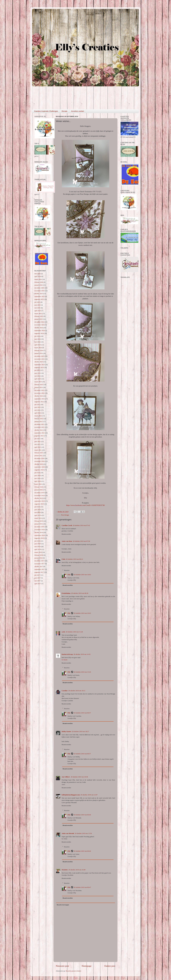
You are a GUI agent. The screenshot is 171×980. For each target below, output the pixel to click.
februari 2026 (39, 282)
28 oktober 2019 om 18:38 (79, 777)
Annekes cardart (77, 111)
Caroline (65, 691)
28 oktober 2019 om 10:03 (82, 575)
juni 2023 (37, 373)
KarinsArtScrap (67, 654)
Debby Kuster (66, 731)
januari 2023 (38, 387)
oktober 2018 (39, 532)
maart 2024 (38, 348)
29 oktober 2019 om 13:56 (83, 833)
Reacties (67, 570)
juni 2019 (37, 510)
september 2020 (40, 467)
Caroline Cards (67, 525)
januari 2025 (38, 319)
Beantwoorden (66, 534)
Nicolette (65, 870)
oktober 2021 (39, 430)
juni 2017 (37, 578)
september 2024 (40, 330)
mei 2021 (37, 444)
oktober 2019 (39, 498)
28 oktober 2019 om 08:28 (80, 593)
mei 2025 (37, 308)
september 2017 (40, 569)
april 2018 (38, 549)
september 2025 (40, 296)
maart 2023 (38, 382)
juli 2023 (37, 370)
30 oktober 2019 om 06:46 (82, 815)
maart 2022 (38, 416)
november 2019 (39, 495)
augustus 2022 (39, 402)
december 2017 (39, 561)
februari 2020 (39, 487)
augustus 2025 (39, 299)
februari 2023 (39, 385)
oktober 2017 (39, 566)
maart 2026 (38, 279)
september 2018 (40, 535)
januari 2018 (38, 558)
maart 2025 (38, 314)
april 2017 (38, 584)
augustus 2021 (39, 436)
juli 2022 (37, 404)
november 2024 (39, 325)
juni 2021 (37, 441)
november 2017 (39, 564)
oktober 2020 (39, 464)
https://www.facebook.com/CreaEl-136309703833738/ (85, 505)
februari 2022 (39, 419)
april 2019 (38, 515)
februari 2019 (39, 521)
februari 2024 (39, 350)
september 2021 (40, 433)
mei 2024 (37, 342)
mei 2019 (37, 512)
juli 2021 (37, 439)
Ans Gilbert (66, 777)
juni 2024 (37, 339)
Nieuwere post (62, 966)
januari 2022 (38, 421)
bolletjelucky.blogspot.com (71, 795)
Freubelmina (66, 593)
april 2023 (38, 379)
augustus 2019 (39, 504)
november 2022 (39, 393)
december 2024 (39, 322)
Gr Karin (64, 660)
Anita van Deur (67, 541)
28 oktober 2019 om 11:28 (74, 632)
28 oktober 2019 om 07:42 (81, 525)
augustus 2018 (39, 538)
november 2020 (39, 461)
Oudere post (110, 966)
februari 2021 (39, 453)
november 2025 (39, 291)
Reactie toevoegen (63, 905)
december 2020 (39, 458)
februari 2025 (39, 316)
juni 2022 (37, 407)
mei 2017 (37, 581)
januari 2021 (38, 456)
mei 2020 (37, 478)
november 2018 (39, 530)
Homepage (87, 966)
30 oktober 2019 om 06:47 (82, 887)
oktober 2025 (39, 294)
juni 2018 (37, 544)
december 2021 (39, 424)
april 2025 (38, 311)
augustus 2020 (39, 470)
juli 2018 (37, 541)
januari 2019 (38, 524)
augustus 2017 (39, 572)
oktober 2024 (39, 328)
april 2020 (38, 481)
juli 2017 (37, 575)
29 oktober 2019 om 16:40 (77, 870)
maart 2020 (38, 484)
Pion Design (65, 515)
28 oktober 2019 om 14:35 (82, 654)
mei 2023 (37, 376)
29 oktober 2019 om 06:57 (82, 713)
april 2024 (38, 345)
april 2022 (38, 413)
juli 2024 (37, 336)
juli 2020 (37, 473)
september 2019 (40, 501)
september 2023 (40, 365)
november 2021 (39, 427)
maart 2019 (38, 518)
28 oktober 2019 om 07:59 (81, 541)
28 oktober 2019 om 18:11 (77, 691)
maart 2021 (38, 450)
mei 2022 (37, 410)
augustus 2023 (39, 367)
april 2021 (38, 447)
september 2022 (40, 399)
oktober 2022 (39, 396)
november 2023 (39, 359)
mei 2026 (37, 274)
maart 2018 (38, 552)
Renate (64, 111)
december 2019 (39, 493)
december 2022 (39, 390)
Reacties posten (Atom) (73, 971)
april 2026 (38, 276)
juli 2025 (37, 302)
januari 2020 (38, 490)
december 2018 (39, 527)
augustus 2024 (39, 333)
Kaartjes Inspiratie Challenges (46, 111)
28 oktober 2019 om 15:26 (82, 672)
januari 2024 (38, 353)
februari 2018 (39, 555)
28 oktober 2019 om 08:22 (74, 559)
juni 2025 (37, 305)
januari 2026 (38, 285)
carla (63, 632)
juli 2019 (37, 507)
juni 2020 (37, 476)
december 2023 (39, 356)
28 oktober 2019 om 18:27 (80, 731)
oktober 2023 (39, 362)
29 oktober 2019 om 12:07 (89, 795)
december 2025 (39, 288)
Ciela (63, 559)
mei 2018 (37, 547)
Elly (69, 575)
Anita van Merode (68, 833)
